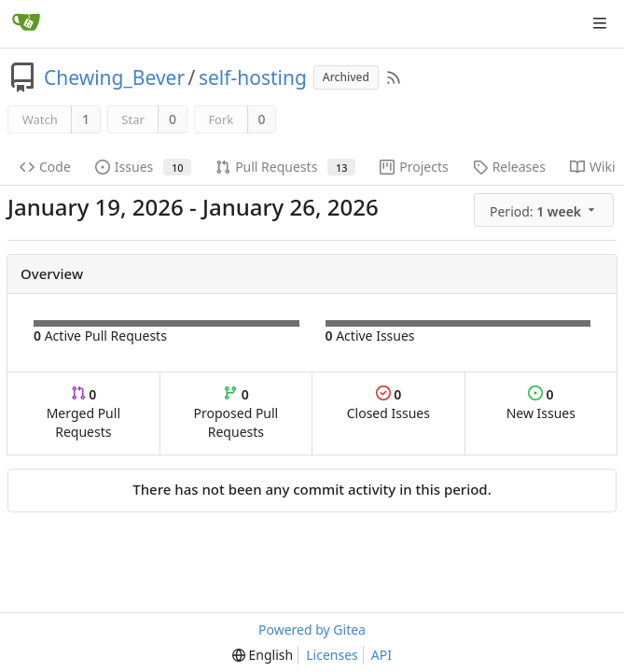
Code (45, 167)
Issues (143, 167)
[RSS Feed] (394, 77)
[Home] (26, 23)
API (381, 655)
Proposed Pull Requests (236, 413)
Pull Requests (285, 167)
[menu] (545, 210)
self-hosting (253, 77)
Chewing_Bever (114, 77)
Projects (414, 167)
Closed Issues (388, 404)
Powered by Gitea (312, 630)
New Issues (541, 404)
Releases (509, 167)
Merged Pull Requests (83, 413)
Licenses (332, 655)
